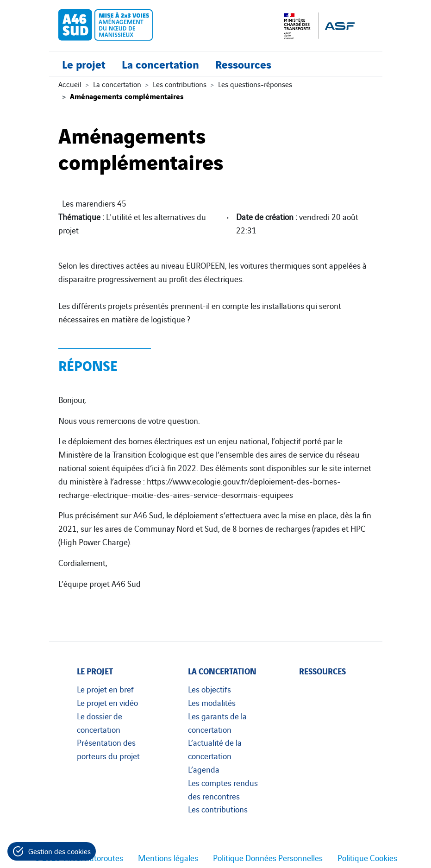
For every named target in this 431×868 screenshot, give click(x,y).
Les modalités (212, 702)
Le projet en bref (105, 689)
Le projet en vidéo (107, 702)
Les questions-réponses (255, 84)
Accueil (70, 84)
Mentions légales (168, 857)
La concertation (160, 64)
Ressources (243, 64)
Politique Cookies (367, 857)
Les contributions (180, 84)
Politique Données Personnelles (268, 857)
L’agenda (204, 769)
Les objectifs (209, 689)
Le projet (84, 64)
